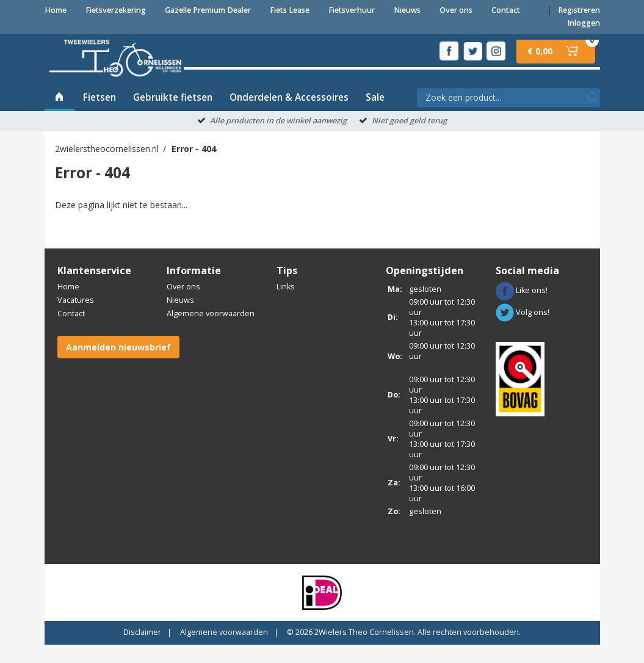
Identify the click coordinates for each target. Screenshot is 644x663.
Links (286, 305)
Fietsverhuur (352, 10)
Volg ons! (523, 331)
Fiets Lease (290, 10)
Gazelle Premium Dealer (208, 10)
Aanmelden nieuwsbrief (118, 365)
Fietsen (99, 116)
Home (56, 10)
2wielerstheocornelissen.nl (107, 168)
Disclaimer (142, 650)
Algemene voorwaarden (211, 332)
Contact (506, 10)
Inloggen (584, 23)
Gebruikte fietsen (173, 116)
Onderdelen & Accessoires (289, 116)
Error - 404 (194, 168)
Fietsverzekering (116, 10)
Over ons (456, 10)
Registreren (579, 10)
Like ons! (522, 309)
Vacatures (76, 318)
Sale (375, 116)
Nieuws (407, 10)
